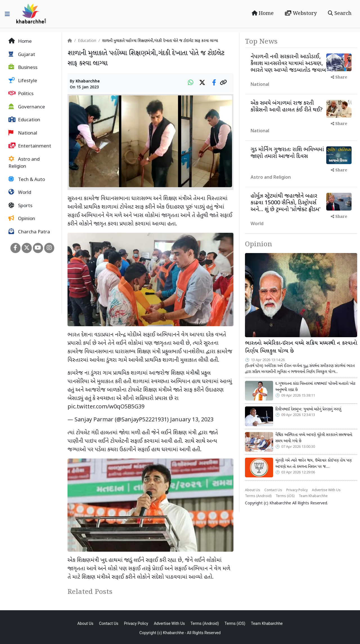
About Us (253, 490)
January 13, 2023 (192, 420)
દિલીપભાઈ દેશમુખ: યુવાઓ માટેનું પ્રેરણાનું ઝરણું (308, 409)
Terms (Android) (258, 496)
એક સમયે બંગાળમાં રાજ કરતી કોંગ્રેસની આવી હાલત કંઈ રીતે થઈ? (287, 107)
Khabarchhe (88, 81)
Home (263, 14)
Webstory (301, 14)
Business (23, 68)
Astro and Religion (24, 163)
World (20, 193)
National (23, 133)
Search (340, 14)
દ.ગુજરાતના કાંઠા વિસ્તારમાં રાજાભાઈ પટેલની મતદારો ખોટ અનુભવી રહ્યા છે (315, 387)
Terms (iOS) (285, 496)
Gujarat (22, 55)
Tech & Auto (27, 180)
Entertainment (30, 146)
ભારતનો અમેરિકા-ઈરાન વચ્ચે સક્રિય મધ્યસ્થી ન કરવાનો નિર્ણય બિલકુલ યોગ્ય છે (301, 347)
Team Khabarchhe (313, 496)
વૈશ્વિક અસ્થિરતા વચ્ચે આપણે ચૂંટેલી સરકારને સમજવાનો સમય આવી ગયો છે (314, 438)
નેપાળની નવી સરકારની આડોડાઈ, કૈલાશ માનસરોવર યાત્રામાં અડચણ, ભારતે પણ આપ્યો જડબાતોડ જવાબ (288, 64)
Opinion (22, 219)
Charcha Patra (29, 232)
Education (24, 120)
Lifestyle (23, 81)
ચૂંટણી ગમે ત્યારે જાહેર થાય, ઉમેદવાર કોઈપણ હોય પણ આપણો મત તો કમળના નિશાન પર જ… (313, 464)
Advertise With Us (326, 490)
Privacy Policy (297, 490)
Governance (27, 107)
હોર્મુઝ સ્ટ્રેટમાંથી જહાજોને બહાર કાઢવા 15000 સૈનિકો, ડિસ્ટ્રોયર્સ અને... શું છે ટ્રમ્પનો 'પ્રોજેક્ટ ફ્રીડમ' (286, 203)
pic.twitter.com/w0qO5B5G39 (106, 407)
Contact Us (273, 490)
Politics (21, 94)
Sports (20, 206)
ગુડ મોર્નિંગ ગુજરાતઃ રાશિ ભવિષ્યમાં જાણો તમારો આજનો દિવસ (287, 153)
